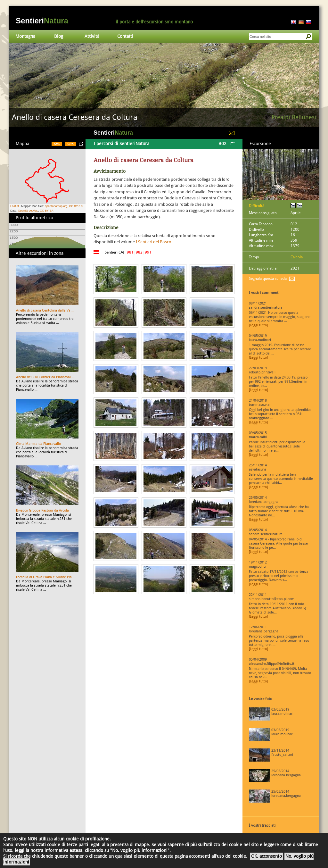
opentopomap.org (56, 206)
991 (148, 252)
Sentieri (42, 21)
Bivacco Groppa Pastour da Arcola (42, 510)
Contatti (125, 36)
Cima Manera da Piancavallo (38, 444)
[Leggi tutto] (258, 325)
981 (130, 252)
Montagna (25, 36)
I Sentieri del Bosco (154, 242)
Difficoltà (257, 206)
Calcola (297, 257)
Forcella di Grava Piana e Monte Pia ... (46, 577)
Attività (92, 36)
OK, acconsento (266, 856)
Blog (59, 36)
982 (139, 252)
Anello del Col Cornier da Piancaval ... (45, 377)
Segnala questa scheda (268, 279)
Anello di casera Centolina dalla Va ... (45, 310)
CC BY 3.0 (76, 206)
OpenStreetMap (28, 211)
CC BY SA (47, 211)
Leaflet (15, 206)
